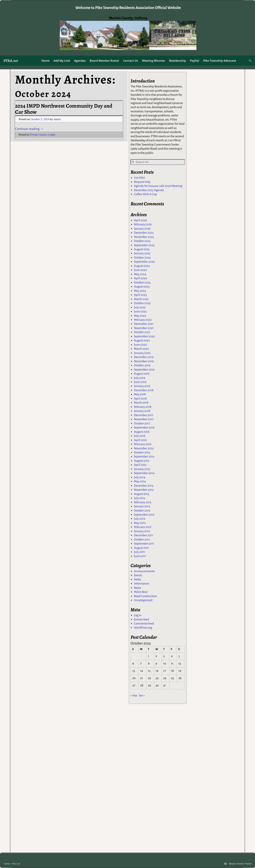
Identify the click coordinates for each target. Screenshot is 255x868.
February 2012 (143, 527)
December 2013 (144, 486)
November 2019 (144, 362)
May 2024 (140, 275)
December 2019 (144, 357)
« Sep (134, 696)
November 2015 (144, 449)
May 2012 (140, 523)
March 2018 (141, 403)
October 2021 (142, 333)
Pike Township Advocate (220, 61)
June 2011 (140, 556)
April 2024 (140, 279)
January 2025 (142, 254)
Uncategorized (143, 601)
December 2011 (144, 536)
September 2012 (144, 515)
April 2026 (140, 221)
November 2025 (144, 237)
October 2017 (142, 424)
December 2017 (144, 416)
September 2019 (144, 370)
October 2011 (142, 540)
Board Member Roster (104, 61)
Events (34, 135)
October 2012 (142, 511)
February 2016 (143, 445)
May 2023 (140, 291)
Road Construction (145, 596)
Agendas (80, 61)
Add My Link (62, 61)
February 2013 (143, 503)
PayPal (195, 61)
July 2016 (140, 436)
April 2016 (140, 440)
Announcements (144, 572)
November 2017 (144, 420)
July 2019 (140, 378)
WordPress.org (143, 628)
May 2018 (140, 395)
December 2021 (144, 324)
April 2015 (140, 465)
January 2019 (142, 386)
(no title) (139, 178)
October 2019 (142, 366)
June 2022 (140, 312)
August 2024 (142, 266)
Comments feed (144, 624)
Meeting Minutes (153, 61)
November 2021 (144, 328)
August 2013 (142, 494)
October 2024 (142, 258)
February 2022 (143, 320)
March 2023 (141, 299)
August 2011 (141, 548)
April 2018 (140, 399)
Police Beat (141, 592)
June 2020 (140, 345)
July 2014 (140, 478)
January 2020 (142, 353)
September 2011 (144, 544)
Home (45, 61)
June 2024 (140, 270)
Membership (177, 61)
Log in (138, 616)
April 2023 (140, 295)
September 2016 (144, 428)
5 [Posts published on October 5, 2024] (179, 656)
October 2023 (142, 283)
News (137, 588)
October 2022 (142, 304)
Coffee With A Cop (145, 195)
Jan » (142, 696)
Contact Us (131, 61)
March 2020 (141, 349)
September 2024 (144, 262)
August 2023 (142, 287)
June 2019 (140, 382)
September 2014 (144, 473)
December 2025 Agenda (149, 191)
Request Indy (142, 182)
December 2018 (144, 391)
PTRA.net (11, 61)
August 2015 (142, 461)
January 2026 (142, 229)
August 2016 (142, 432)
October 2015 (142, 453)
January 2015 (142, 469)
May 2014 (140, 482)
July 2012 (140, 519)
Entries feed (141, 620)
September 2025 (144, 246)
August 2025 (142, 250)
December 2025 (144, 233)
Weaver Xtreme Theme (240, 864)
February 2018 (143, 407)
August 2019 (142, 374)
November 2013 (144, 490)
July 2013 (140, 498)
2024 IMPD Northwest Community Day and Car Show (64, 109)
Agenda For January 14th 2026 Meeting (158, 186)
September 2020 (144, 337)
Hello (137, 580)
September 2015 (144, 457)
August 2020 (142, 341)
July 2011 (139, 552)
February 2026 (143, 225)
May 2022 (140, 316)
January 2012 (142, 532)
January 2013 (142, 507)
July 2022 (140, 308)
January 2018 (142, 411)
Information (142, 584)
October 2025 (142, 241)
